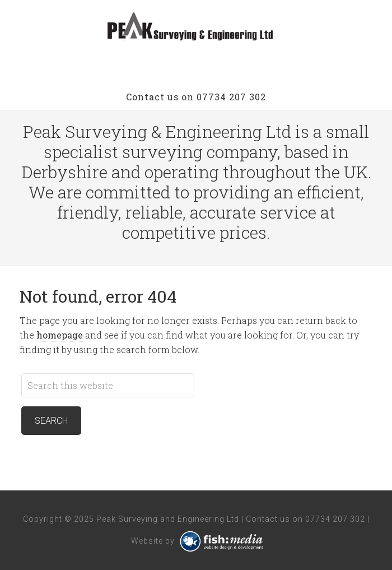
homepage (60, 335)
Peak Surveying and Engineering (196, 28)
